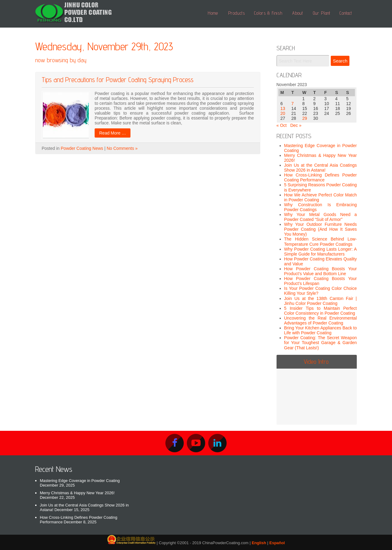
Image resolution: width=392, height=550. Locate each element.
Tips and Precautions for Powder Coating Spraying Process (118, 80)
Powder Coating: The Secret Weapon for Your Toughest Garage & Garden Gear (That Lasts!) (321, 343)
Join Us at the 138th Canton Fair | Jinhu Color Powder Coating (321, 301)
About (298, 13)
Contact (346, 13)
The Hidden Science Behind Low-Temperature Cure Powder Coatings (321, 241)
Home (213, 13)
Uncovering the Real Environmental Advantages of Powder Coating (321, 321)
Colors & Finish (268, 13)
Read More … (113, 133)
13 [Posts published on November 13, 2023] (283, 108)
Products (237, 13)
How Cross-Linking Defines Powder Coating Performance (321, 177)
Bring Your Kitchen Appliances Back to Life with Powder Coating (321, 330)
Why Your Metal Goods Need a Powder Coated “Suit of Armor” (321, 217)
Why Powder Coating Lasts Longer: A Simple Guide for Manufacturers (321, 252)
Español (277, 543)
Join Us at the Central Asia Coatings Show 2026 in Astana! (321, 168)
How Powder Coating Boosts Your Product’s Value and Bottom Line (321, 271)
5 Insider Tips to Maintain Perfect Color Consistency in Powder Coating (321, 311)
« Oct (282, 125)
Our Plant (322, 13)
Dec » (296, 125)
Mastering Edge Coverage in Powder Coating (80, 481)
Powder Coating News (82, 148)
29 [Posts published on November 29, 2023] (305, 118)
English (259, 543)
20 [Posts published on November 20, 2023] (283, 113)
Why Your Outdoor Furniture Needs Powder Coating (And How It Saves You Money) (321, 229)
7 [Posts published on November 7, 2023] (292, 104)
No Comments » (122, 148)
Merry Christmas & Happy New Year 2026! (77, 493)
